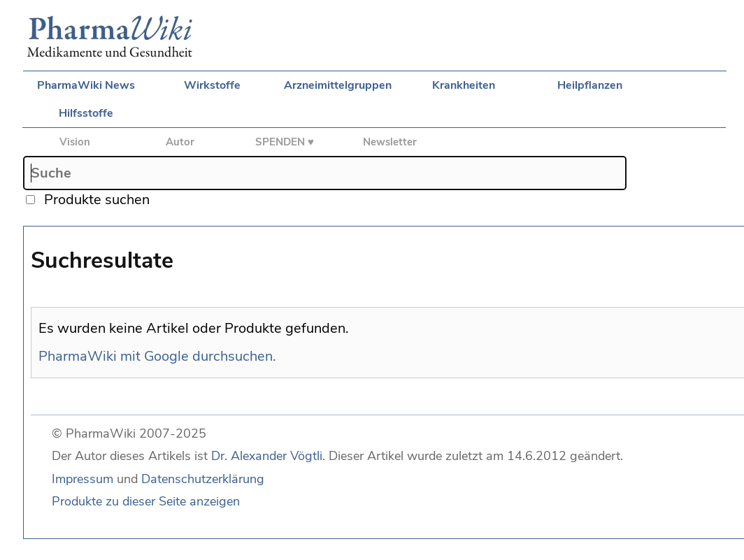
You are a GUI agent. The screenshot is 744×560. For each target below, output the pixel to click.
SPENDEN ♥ (285, 142)
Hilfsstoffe (86, 113)
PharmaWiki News (86, 85)
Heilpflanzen (590, 85)
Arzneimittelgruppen (338, 85)
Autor (180, 142)
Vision (75, 142)
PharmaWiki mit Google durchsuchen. (157, 356)
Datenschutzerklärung (203, 479)
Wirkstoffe (212, 85)
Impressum (83, 479)
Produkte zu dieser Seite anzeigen (146, 501)
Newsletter (390, 142)
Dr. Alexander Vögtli (267, 456)
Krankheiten (464, 85)
